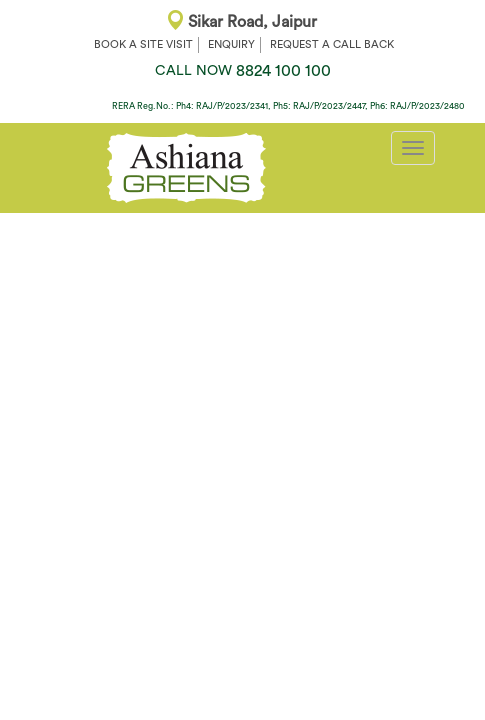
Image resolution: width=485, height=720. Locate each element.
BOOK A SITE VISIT (143, 44)
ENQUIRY (231, 44)
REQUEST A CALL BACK (332, 44)
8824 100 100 (243, 71)
